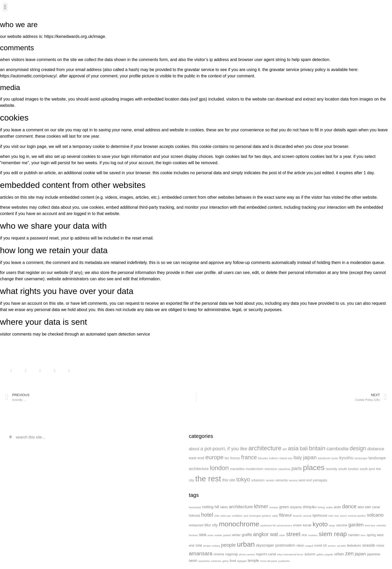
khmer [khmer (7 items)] (261, 506)
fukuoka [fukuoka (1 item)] (263, 458)
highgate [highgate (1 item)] (242, 561)
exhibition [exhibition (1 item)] (237, 516)
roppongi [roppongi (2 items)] (232, 554)
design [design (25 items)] (358, 448)
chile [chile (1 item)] (217, 516)
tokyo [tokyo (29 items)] (243, 479)
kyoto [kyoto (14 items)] (320, 524)
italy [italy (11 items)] (298, 458)
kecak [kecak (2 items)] (307, 525)
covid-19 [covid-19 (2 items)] (321, 546)
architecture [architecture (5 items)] (241, 507)
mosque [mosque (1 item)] (274, 507)
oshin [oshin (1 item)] (282, 535)
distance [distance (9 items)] (376, 449)
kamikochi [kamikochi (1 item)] (324, 458)
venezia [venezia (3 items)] (282, 480)
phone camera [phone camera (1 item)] (247, 555)
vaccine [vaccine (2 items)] (342, 525)
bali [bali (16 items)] (304, 448)
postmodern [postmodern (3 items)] (285, 545)
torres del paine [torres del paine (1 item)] (269, 561)
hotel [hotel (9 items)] (207, 515)
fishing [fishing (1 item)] (321, 507)
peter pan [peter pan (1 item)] (226, 516)
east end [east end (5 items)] (197, 458)
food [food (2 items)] (233, 561)
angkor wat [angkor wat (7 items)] (266, 534)
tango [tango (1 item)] (332, 526)
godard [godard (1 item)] (227, 535)
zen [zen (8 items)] (350, 553)
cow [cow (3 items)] (199, 545)
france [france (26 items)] (249, 457)
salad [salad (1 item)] (275, 516)
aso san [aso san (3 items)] (364, 507)
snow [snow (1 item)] (210, 535)
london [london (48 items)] (219, 468)
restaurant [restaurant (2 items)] (196, 525)
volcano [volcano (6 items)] (375, 515)
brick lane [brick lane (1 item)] (370, 526)
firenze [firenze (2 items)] (235, 458)
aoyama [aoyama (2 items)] (296, 507)
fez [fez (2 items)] (227, 458)
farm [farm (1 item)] (363, 535)
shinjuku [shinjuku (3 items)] (310, 507)
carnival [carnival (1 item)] (307, 516)
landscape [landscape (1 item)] (361, 458)
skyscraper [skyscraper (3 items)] (265, 545)
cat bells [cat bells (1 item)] (341, 546)
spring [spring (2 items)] (371, 535)
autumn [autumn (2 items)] (310, 554)
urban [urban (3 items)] (339, 554)
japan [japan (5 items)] (360, 554)
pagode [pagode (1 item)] (329, 555)
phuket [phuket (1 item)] (207, 546)
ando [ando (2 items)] (337, 507)
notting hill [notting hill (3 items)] (211, 507)
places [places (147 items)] (314, 467)
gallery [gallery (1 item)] (320, 555)
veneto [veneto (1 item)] (270, 480)
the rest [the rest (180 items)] (208, 479)
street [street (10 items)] (293, 534)
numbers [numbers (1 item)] (313, 535)
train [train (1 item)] (331, 516)
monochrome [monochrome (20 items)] (239, 524)
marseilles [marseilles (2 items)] (237, 469)
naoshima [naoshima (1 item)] (284, 469)
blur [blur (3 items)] (208, 525)
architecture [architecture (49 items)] (265, 448)
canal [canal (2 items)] (376, 507)
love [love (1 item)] (337, 516)
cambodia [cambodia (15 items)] (337, 449)
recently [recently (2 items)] (331, 469)
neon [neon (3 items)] (193, 561)
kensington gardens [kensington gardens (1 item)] (260, 516)
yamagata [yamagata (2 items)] (320, 480)
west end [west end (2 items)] (305, 480)
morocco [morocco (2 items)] (271, 469)
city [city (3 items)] (215, 525)
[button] (5, 7)
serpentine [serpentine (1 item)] (204, 561)
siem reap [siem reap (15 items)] (333, 534)
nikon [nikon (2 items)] (300, 546)
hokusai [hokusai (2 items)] (195, 516)
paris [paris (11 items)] (297, 468)
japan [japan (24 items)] (310, 457)
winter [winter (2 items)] (236, 535)
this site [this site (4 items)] (229, 480)
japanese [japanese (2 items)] (374, 554)
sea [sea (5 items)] (203, 535)
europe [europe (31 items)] (214, 457)
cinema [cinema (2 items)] (219, 554)
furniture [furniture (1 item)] (193, 535)
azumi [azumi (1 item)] (343, 516)
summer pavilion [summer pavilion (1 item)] (357, 516)
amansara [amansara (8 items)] (201, 553)
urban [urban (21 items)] (246, 544)
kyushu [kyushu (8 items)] (346, 458)
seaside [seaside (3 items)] (369, 545)
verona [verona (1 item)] (293, 480)
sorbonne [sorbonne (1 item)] (216, 561)
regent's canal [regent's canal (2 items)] (266, 554)
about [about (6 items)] (194, 449)
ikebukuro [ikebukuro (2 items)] (354, 546)
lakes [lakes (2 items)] (224, 507)
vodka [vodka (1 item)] (329, 507)
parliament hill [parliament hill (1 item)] (268, 526)
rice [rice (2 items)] (304, 535)
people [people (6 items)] (228, 545)
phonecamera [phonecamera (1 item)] (284, 526)
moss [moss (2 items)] (380, 546)
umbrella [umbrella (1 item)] (381, 526)
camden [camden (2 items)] (354, 535)
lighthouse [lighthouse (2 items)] (320, 516)
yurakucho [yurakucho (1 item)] (284, 561)
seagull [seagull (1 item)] (309, 546)
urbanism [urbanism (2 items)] (258, 480)
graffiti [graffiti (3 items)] (247, 535)
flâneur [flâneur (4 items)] (286, 515)
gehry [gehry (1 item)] (225, 561)
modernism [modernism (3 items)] (255, 469)
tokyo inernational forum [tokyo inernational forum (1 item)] (290, 555)
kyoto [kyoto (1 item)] (335, 458)
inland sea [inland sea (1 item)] (286, 458)
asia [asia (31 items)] (293, 448)
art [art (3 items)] (285, 449)
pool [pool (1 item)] (246, 516)
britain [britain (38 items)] (317, 448)
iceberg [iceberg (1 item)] (216, 546)
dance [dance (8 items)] (349, 506)
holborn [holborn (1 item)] (274, 458)
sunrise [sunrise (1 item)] (332, 546)
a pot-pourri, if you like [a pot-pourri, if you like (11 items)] (224, 449)
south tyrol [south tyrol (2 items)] (367, 469)
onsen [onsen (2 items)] (298, 525)
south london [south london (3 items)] (348, 469)
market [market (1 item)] (218, 535)
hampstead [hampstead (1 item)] (195, 507)
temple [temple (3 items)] (253, 561)
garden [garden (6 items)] (356, 525)
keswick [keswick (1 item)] (297, 516)
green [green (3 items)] (284, 507)
